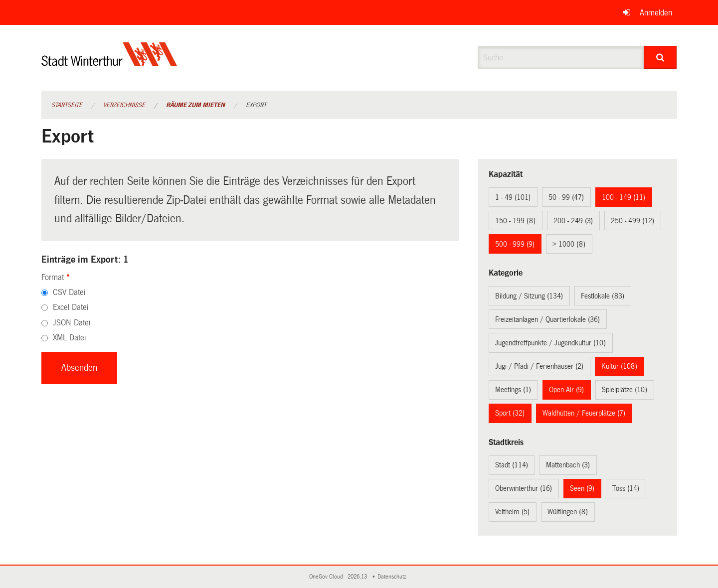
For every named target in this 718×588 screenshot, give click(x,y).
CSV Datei (69, 292)
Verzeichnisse (124, 105)
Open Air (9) (566, 390)
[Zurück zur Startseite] (109, 63)
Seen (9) (582, 488)
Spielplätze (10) (625, 390)
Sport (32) (510, 413)
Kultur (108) (619, 366)
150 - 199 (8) (515, 221)
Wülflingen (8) (568, 512)
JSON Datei (72, 323)
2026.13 (358, 577)
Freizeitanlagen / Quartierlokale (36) (547, 319)
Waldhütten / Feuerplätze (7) (584, 413)
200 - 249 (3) (573, 221)
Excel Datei (71, 307)
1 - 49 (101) (513, 197)
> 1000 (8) (569, 244)
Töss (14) (626, 488)
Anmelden (656, 13)
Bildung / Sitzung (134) (529, 296)
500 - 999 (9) (515, 244)
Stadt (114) (512, 465)
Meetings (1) (513, 390)
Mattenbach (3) (568, 465)
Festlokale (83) (603, 296)
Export (256, 105)
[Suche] (660, 57)
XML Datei (69, 338)
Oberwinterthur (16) (524, 488)
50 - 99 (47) (566, 197)
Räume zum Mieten (195, 105)
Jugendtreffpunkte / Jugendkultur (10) (550, 343)
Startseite (67, 105)
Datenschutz (393, 577)
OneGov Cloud (328, 577)
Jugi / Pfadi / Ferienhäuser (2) (539, 366)
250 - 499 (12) (632, 221)
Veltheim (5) (512, 512)
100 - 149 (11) (624, 197)
